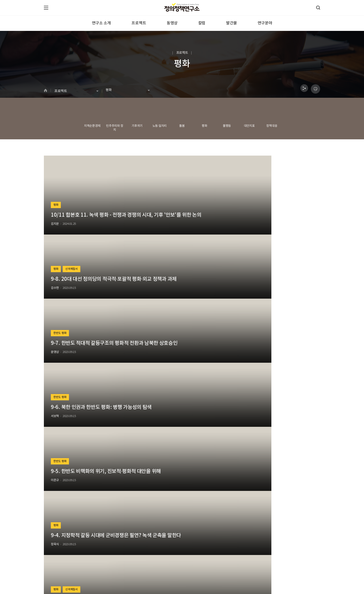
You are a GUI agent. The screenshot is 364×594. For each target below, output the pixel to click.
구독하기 (249, 546)
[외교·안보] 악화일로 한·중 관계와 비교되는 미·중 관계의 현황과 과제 (86, 466)
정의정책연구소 (53, 567)
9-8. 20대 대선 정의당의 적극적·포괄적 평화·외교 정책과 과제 (180, 211)
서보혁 (55, 309)
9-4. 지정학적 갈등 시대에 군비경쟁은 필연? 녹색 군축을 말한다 (275, 296)
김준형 (243, 393)
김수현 (149, 224)
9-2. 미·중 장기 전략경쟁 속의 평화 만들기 (180, 381)
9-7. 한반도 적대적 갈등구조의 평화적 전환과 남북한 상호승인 (275, 211)
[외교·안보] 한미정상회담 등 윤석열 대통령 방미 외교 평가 (181, 466)
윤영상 (243, 224)
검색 (223, 512)
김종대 (149, 393)
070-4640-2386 (60, 573)
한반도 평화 (249, 197)
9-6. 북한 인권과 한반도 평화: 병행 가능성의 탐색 (86, 296)
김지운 (55, 224)
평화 (57, 197)
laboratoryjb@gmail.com (146, 573)
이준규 (149, 309)
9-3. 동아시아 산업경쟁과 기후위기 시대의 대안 (87, 381)
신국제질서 (168, 197)
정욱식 (243, 309)
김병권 (55, 393)
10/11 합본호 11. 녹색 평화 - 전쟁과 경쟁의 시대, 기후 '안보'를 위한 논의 (86, 212)
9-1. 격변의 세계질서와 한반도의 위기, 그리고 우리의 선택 (275, 381)
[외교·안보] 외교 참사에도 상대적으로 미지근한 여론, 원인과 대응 (275, 466)
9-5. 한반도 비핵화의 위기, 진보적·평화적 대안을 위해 (180, 296)
